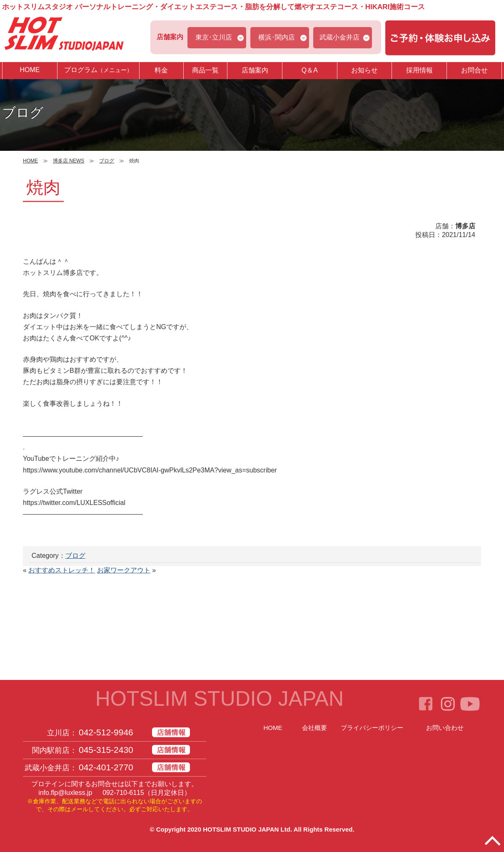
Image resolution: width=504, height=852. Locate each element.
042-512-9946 (106, 732)
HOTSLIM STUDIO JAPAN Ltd (247, 829)
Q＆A (310, 70)
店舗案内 (255, 70)
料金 (161, 70)
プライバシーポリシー (372, 728)
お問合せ (474, 70)
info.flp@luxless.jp (65, 793)
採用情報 (419, 70)
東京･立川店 (214, 37)
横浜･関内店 (277, 37)
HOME (30, 70)
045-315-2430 (106, 750)
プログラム (98, 70)
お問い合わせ (445, 728)
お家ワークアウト (124, 570)
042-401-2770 (106, 767)
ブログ (75, 556)
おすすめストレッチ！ (62, 570)
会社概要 (314, 728)
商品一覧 (205, 70)
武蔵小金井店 (339, 37)
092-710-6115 (123, 793)
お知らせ (364, 70)
